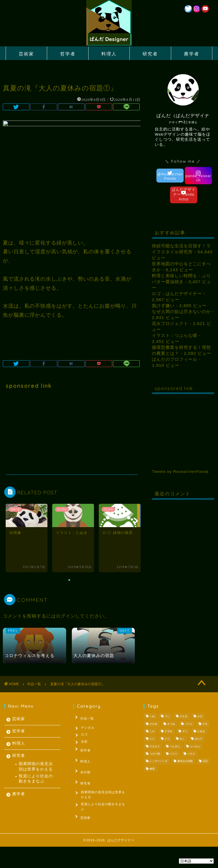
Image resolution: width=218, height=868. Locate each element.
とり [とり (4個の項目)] (167, 739)
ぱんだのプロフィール (175, 359)
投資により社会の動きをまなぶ (36, 779)
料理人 (109, 54)
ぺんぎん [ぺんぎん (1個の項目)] (175, 746)
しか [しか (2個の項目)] (152, 731)
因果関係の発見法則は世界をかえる (36, 766)
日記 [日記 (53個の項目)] (205, 761)
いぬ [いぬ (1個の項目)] (152, 716)
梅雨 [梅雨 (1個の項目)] (152, 769)
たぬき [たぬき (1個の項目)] (201, 731)
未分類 (83, 770)
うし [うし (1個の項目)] (167, 716)
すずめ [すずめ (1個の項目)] (168, 731)
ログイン (66, 616)
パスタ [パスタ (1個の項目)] (191, 754)
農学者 (192, 54)
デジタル (89, 726)
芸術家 (26, 54)
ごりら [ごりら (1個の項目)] (189, 724)
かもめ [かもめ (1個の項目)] (153, 724)
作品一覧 (84, 717)
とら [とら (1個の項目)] (152, 739)
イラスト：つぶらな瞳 (175, 335)
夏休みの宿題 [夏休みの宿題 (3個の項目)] (185, 761)
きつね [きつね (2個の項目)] (171, 724)
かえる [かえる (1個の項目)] (184, 716)
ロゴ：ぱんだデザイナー (177, 294)
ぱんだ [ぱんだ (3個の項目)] (199, 739)
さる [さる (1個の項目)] (205, 724)
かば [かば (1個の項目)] (200, 716)
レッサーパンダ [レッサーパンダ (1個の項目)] (159, 761)
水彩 (85, 744)
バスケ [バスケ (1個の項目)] (174, 754)
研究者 (150, 54)
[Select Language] (196, 861)
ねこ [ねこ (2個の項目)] (182, 739)
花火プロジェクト (170, 323)
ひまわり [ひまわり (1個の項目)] (155, 746)
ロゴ (85, 735)
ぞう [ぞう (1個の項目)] (185, 731)
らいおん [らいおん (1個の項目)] (195, 746)
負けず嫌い (163, 305)
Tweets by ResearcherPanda (180, 472)
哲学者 (68, 54)
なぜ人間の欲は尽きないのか (181, 311)
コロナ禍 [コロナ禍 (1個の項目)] (155, 754)
